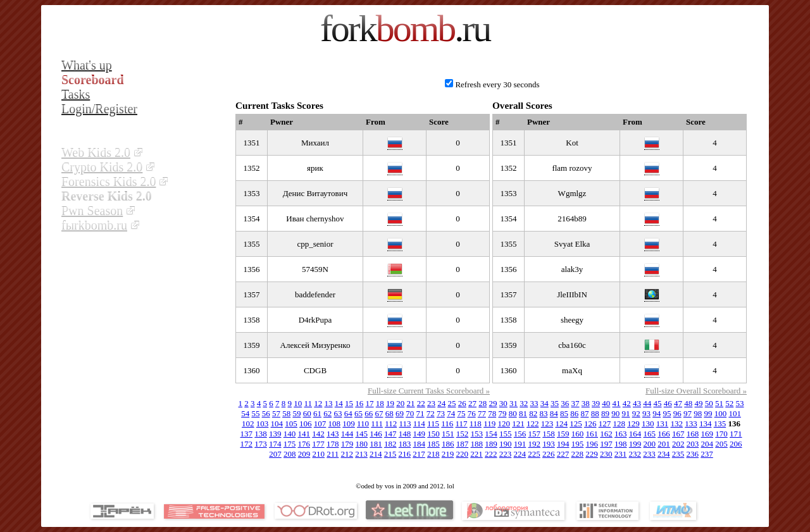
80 (513, 413)
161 (592, 434)
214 (376, 454)
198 (621, 444)
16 (359, 403)
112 (391, 424)
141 (304, 434)
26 (462, 403)
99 (708, 413)
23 (431, 403)
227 (563, 454)
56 (266, 413)
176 (304, 444)
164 (635, 434)
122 (533, 424)
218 (433, 454)
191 (520, 444)
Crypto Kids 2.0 (102, 167)
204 (707, 444)
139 (275, 434)
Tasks (76, 94)
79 (502, 413)
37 (576, 403)
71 (420, 413)
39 (596, 403)
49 (699, 403)
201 (664, 444)
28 (483, 403)
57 (276, 413)
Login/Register (99, 109)
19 (390, 403)
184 (420, 444)
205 (721, 444)
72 (431, 413)
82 (533, 413)
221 (477, 454)
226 (549, 454)
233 (649, 454)
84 (554, 413)
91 (626, 413)
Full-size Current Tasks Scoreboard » (429, 391)
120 (504, 424)
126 (590, 424)
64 (348, 413)
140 (290, 434)
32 (524, 403)
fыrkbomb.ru (94, 225)
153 (477, 434)
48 (688, 403)
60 (307, 413)
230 (606, 454)
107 (320, 424)
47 (678, 403)
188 (477, 444)
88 (595, 413)
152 (463, 434)
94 (657, 413)
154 (491, 434)
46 (668, 403)
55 (255, 413)
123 (547, 424)
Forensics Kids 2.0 (109, 182)
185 (433, 444)
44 (647, 403)
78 (492, 413)
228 (578, 454)
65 (358, 413)
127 (605, 424)
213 (361, 454)
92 (636, 413)
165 (650, 434)
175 (290, 444)
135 (720, 424)
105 (291, 424)
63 (338, 413)
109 (349, 424)
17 (370, 403)
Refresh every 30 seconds (497, 84)
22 (421, 403)
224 (520, 454)
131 (663, 424)
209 (304, 454)
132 (676, 424)
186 (448, 444)
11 (308, 403)
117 (462, 424)
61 (317, 413)
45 (658, 403)
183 (405, 444)
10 (298, 403)
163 (621, 434)
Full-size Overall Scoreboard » (696, 391)
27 (472, 403)
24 (441, 403)
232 (635, 454)
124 (561, 424)
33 (534, 403)
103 (263, 424)
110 (363, 424)
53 (740, 403)
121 (518, 424)
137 (247, 434)
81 (523, 413)
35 (555, 403)
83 (543, 413)
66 (369, 413)
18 (380, 403)
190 (506, 444)
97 (688, 413)
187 (463, 444)
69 (400, 413)
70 (410, 413)
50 (709, 403)
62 (327, 413)
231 (621, 454)
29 (493, 403)
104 (277, 424)
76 (472, 413)
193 (549, 444)
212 (347, 454)
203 (693, 444)
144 (347, 434)
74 (451, 413)
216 (405, 454)
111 (377, 424)
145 (362, 434)
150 (433, 434)
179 (347, 444)
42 (627, 403)
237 (707, 454)
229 (592, 454)
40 (606, 403)
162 (606, 434)
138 (261, 434)
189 (491, 444)
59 (296, 413)
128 (619, 424)
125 (576, 424)
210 (318, 454)
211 (333, 454)
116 (447, 424)
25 (452, 403)
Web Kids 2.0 (96, 152)
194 (563, 444)
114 (419, 424)
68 (389, 413)
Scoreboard (93, 80)
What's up (87, 65)
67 (379, 413)
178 (333, 444)
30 (503, 403)
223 (506, 454)
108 (335, 424)
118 (476, 424)
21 (411, 403)
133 (691, 424)
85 (564, 413)
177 (318, 444)
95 (667, 413)
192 (535, 444)
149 (420, 434)
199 (635, 444)
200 (650, 444)
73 (441, 413)
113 (405, 424)
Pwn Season (92, 211)
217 (419, 454)
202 (678, 444)
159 (563, 434)
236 (693, 454)
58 (286, 413)
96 (677, 413)
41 (617, 403)
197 (606, 444)
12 (318, 403)
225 (534, 454)
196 (592, 444)
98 (698, 413)
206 (736, 444)
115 (433, 424)
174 (275, 444)
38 (586, 403)
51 (719, 403)
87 (584, 413)
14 (339, 403)
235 (678, 454)
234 (664, 454)
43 (637, 403)
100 (721, 413)
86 (574, 413)
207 (275, 454)
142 (318, 434)
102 (248, 424)
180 (362, 444)
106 (306, 424)
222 (491, 454)
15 (349, 403)
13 (329, 403)
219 (448, 454)
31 (514, 403)
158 (549, 434)
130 (648, 424)
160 (578, 434)
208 (290, 454)
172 (247, 444)
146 (376, 434)
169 (707, 434)
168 (693, 434)
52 (729, 403)
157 (535, 434)
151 (448, 434)
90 (615, 413)
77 (482, 413)
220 (463, 454)
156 (520, 434)
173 (261, 444)
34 (545, 403)
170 (721, 434)
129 (633, 424)
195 (578, 444)
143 (333, 434)
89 (605, 413)
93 (646, 413)
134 (706, 424)
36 (565, 403)
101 (735, 413)
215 (390, 454)
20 (400, 403)
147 (390, 434)
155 (506, 434)
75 (461, 413)
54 (245, 413)
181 (376, 444)
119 (489, 424)
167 (678, 434)
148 (405, 434)
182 (390, 444)
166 (664, 434)
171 (736, 434)
